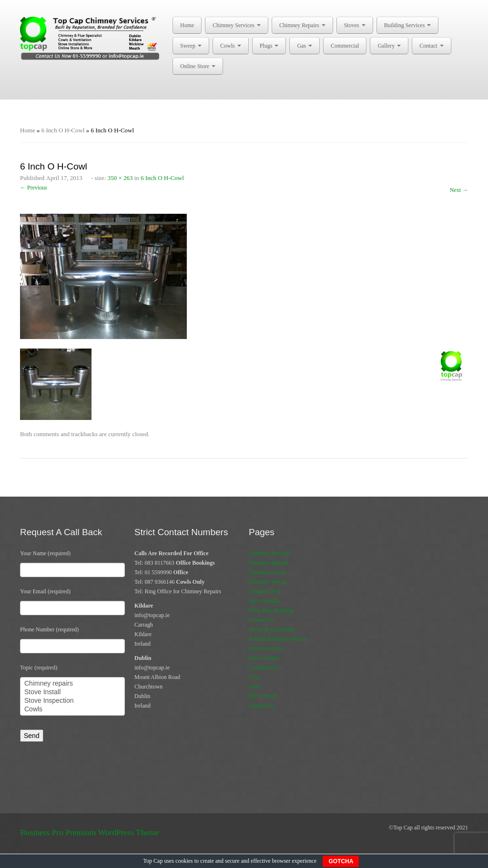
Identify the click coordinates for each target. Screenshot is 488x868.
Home (187, 25)
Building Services (408, 25)
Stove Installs (264, 601)
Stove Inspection (72, 701)
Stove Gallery (264, 658)
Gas (305, 46)
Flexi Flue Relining (271, 610)
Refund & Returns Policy (278, 639)
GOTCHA (341, 861)
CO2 (254, 677)
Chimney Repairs (302, 25)
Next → (459, 190)
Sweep (191, 46)
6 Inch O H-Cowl (63, 130)
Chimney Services (237, 25)
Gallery (389, 46)
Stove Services (266, 649)
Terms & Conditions (272, 629)
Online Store (198, 66)
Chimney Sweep (268, 582)
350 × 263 (120, 178)
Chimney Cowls (267, 572)
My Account (263, 696)
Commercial (345, 46)
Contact (431, 46)
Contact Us (262, 620)
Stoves (355, 25)
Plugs (269, 46)
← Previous (34, 188)
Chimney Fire (264, 591)
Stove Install (72, 692)
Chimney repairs (72, 684)
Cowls (231, 46)
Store (255, 687)
